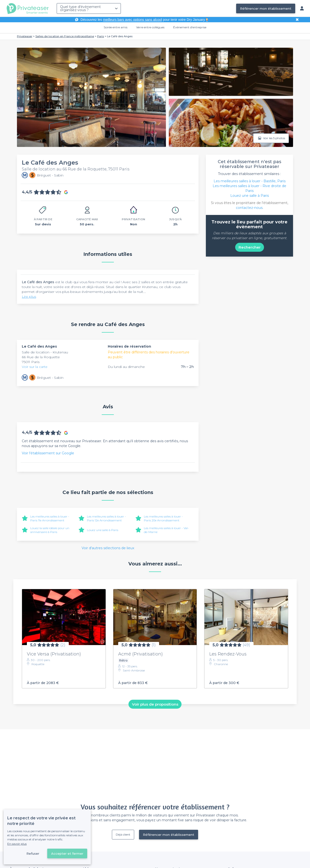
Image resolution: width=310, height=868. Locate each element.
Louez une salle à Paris (103, 530)
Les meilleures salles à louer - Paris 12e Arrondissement (106, 518)
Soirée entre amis (116, 27)
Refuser (33, 853)
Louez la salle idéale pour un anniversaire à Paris (50, 530)
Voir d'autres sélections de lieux (108, 548)
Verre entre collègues (150, 27)
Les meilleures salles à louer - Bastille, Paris (250, 181)
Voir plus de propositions (155, 704)
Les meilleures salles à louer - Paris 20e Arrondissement (163, 518)
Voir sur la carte (35, 367)
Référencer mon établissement (266, 8)
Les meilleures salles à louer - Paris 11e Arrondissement (50, 518)
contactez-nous (249, 208)
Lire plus (29, 297)
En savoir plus (17, 844)
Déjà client (123, 834)
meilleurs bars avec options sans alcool (132, 20)
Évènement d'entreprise (190, 27)
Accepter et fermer (67, 853)
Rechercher (250, 247)
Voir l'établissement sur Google (48, 453)
